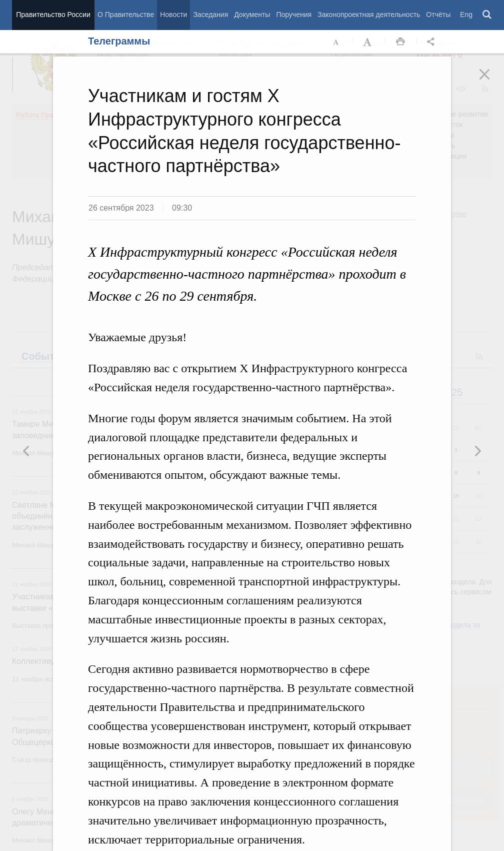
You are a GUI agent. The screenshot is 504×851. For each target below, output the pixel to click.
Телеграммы (119, 41)
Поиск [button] (487, 15)
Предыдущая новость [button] (477, 451)
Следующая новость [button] (26, 451)
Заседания (210, 15)
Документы (252, 15)
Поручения (294, 15)
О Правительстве (126, 15)
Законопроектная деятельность (369, 15)
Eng (466, 15)
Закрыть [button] (491, 81)
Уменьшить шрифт (336, 42)
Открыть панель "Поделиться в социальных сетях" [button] (432, 42)
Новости (173, 15)
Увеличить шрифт (368, 42)
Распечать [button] (400, 42)
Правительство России (53, 15)
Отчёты (438, 15)
